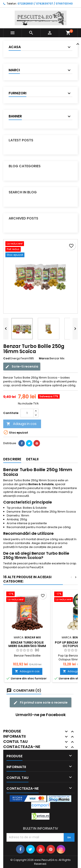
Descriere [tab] (12, 459)
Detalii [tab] (32, 459)
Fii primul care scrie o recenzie (40, 703)
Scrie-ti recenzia (22, 367)
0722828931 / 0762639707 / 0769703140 (45, 4)
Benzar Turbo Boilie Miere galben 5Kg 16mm (27, 644)
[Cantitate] (27, 413)
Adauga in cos (21, 424)
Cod (6, 358)
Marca (44, 358)
